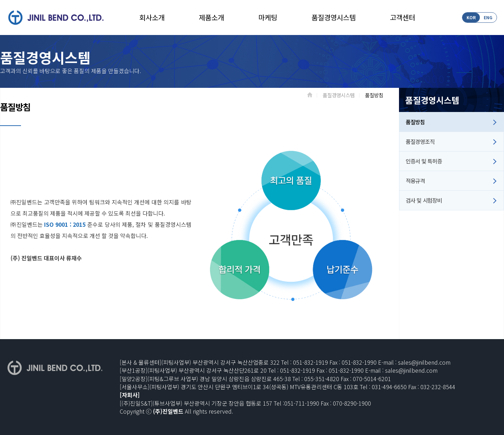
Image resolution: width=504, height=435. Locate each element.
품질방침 (415, 122)
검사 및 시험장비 (424, 200)
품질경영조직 (420, 141)
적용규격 (415, 181)
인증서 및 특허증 (424, 161)
